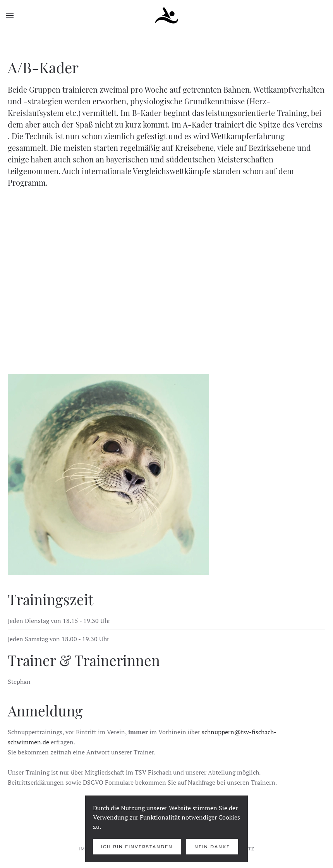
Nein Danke (212, 847)
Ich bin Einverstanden (137, 847)
